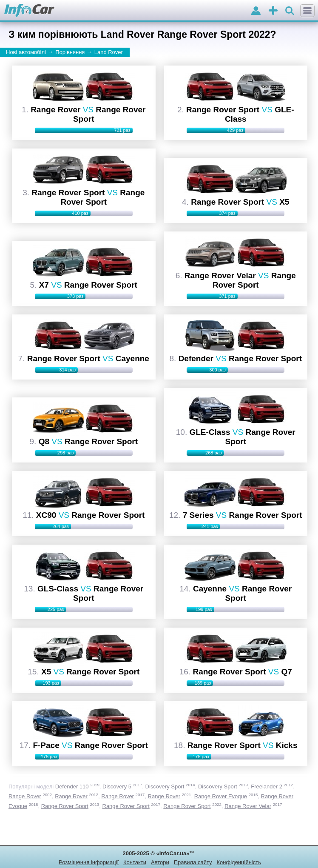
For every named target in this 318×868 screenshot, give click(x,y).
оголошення (273, 11)
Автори (160, 862)
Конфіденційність (238, 862)
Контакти (135, 862)
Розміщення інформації (89, 862)
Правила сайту (193, 862)
